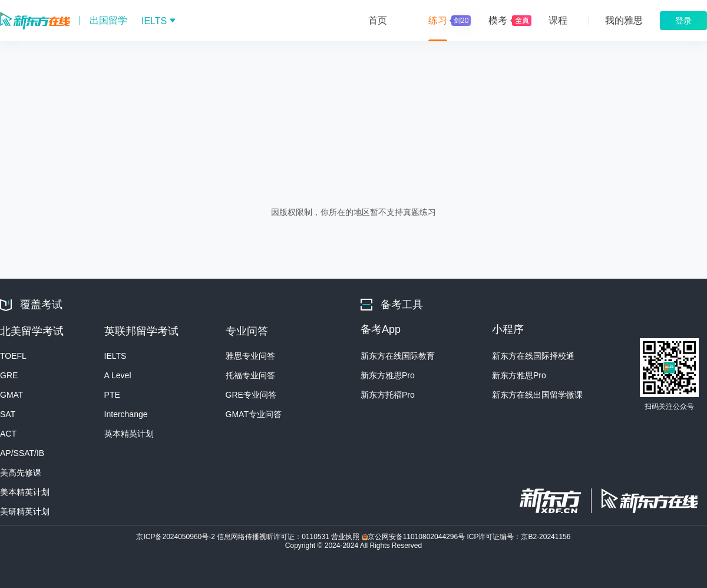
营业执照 (346, 537)
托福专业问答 (250, 375)
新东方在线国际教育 (398, 356)
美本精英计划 (25, 492)
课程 (558, 20)
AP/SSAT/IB (22, 453)
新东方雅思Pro (388, 375)
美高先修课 (21, 473)
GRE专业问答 (251, 395)
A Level (118, 375)
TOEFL (13, 356)
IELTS (115, 356)
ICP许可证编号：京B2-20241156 (518, 537)
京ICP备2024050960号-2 (176, 537)
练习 (448, 21)
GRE (9, 375)
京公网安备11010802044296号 (414, 537)
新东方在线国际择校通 (533, 356)
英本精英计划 (129, 434)
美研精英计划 (25, 511)
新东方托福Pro (388, 395)
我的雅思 (624, 20)
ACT (8, 434)
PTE (112, 395)
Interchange (126, 414)
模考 (498, 20)
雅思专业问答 (250, 356)
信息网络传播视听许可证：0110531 (274, 537)
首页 (378, 20)
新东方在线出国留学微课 (537, 395)
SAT (8, 414)
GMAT (11, 395)
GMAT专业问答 (254, 414)
